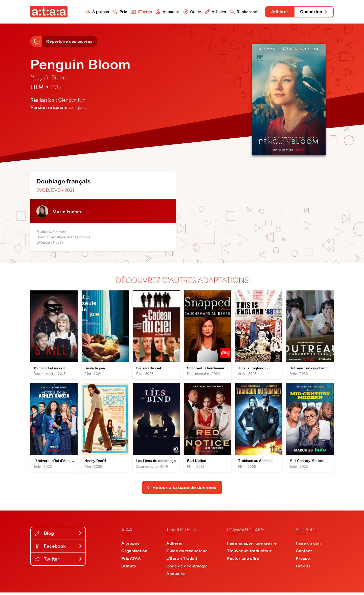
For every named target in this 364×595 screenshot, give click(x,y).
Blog (59, 536)
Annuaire (162, 12)
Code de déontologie (187, 568)
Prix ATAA (131, 561)
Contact (304, 553)
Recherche (239, 12)
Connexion (313, 12)
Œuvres (136, 12)
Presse (303, 561)
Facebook (59, 549)
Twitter (59, 562)
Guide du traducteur (187, 553)
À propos (91, 12)
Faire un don (308, 546)
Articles (210, 12)
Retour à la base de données (181, 490)
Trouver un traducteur (249, 553)
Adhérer (276, 12)
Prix (114, 12)
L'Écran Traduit (182, 561)
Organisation (134, 553)
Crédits (303, 568)
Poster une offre (243, 561)
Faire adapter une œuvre (252, 546)
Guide (187, 12)
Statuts (129, 568)
